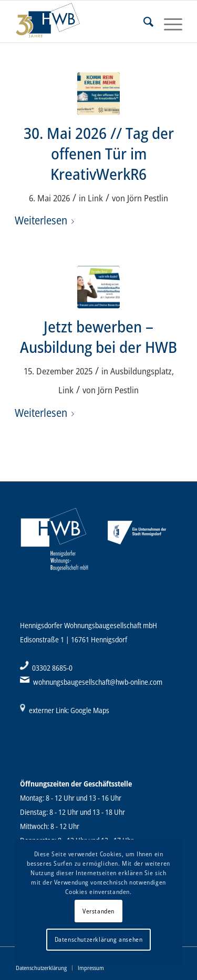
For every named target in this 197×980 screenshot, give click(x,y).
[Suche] (143, 21)
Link (95, 198)
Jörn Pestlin (148, 198)
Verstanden (98, 911)
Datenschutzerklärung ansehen (99, 939)
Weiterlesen (46, 220)
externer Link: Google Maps (69, 710)
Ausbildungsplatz (141, 371)
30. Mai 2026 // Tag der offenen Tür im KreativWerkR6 (99, 153)
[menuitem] (143, 21)
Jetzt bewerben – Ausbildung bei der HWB (98, 337)
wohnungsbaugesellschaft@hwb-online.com (98, 682)
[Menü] (168, 21)
